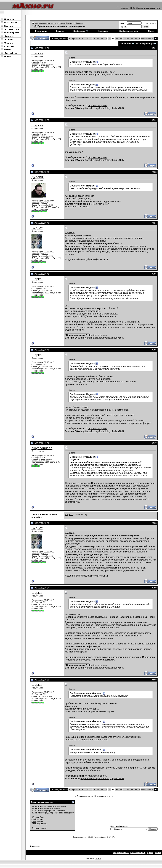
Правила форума (39, 828)
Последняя (147, 39)
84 (128, 39)
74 (91, 39)
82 (121, 39)
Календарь (103, 31)
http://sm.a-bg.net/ (97, 105)
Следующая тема (103, 796)
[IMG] (34, 821)
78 (106, 39)
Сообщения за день (129, 31)
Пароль (123, 27)
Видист (37, 228)
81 (117, 39)
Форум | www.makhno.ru (46, 23)
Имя (122, 23)
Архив (150, 852)
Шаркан (37, 53)
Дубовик (38, 177)
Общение (78, 23)
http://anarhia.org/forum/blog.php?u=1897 (102, 108)
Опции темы (125, 43)
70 (87, 39)
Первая (73, 39)
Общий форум (65, 23)
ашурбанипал (42, 448)
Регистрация (41, 31)
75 (94, 39)
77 (102, 39)
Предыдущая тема (85, 796)
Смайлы (35, 819)
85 (132, 39)
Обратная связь (121, 852)
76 (98, 39)
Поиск (151, 31)
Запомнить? (150, 23)
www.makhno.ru (138, 852)
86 (136, 39)
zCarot (98, 858)
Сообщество (81, 31)
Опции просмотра (145, 43)
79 (109, 39)
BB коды (35, 817)
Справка (60, 31)
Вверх (158, 852)
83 (124, 39)
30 (83, 39)
